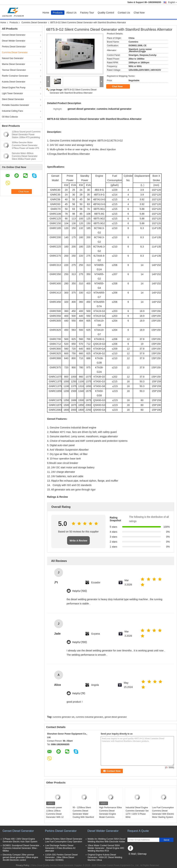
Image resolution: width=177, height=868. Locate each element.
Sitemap (142, 854)
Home (46, 13)
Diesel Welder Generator (14, 41)
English (173, 2)
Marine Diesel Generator (14, 64)
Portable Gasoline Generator (15, 105)
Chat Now (139, 13)
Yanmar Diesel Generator (14, 70)
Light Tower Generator (12, 93)
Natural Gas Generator (13, 58)
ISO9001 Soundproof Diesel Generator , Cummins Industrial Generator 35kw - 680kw (22, 848)
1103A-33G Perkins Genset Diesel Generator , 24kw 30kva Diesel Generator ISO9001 (61, 857)
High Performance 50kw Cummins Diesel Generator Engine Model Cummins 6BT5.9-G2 (110, 814)
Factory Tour (87, 13)
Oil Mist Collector (10, 117)
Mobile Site (134, 858)
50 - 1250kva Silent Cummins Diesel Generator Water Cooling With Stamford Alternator (83, 814)
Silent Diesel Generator (13, 99)
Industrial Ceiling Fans (12, 111)
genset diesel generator (116, 717)
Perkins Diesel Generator (14, 47)
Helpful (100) (80, 591)
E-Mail (132, 854)
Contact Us (124, 13)
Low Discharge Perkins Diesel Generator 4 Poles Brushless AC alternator (60, 848)
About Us (72, 13)
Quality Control (106, 13)
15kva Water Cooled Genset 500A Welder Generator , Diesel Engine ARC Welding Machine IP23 (106, 848)
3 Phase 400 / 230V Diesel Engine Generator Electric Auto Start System (20, 840)
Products (58, 13)
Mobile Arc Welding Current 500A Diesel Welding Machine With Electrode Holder (106, 840)
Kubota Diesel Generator (14, 82)
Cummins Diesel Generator (34, 23)
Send (166, 840)
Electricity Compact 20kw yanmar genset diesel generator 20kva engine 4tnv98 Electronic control (20, 857)
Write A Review (78, 541)
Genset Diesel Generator (14, 35)
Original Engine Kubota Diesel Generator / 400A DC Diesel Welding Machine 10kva (105, 857)
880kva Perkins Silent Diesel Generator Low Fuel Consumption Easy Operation (64, 840)
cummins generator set (64, 717)
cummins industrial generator (89, 717)
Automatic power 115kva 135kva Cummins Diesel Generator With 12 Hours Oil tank (55, 814)
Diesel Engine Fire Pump (14, 88)
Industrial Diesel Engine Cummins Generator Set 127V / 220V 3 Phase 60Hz (137, 812)
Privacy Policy (23, 865)
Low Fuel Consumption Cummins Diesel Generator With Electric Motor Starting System (163, 812)
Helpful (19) (79, 693)
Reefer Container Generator (15, 76)
